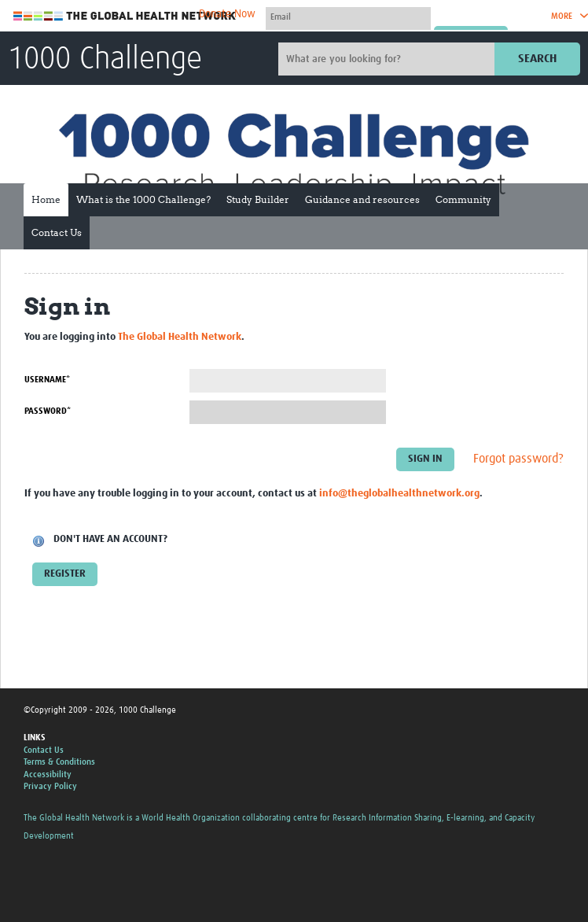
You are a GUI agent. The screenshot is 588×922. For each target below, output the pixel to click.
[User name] (348, 17)
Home (46, 199)
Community (463, 199)
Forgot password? (518, 459)
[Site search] (388, 59)
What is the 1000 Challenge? (143, 199)
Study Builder (258, 199)
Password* (48, 411)
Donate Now (227, 14)
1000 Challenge (105, 60)
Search (537, 59)
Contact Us (57, 232)
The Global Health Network (125, 16)
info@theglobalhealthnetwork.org (399, 494)
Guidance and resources (362, 199)
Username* (47, 380)
